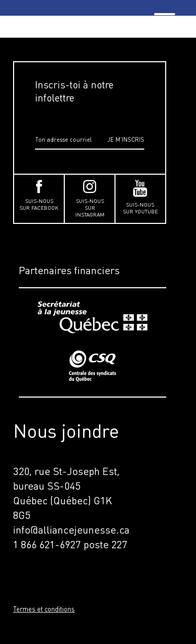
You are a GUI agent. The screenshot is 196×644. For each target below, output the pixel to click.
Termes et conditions (44, 609)
